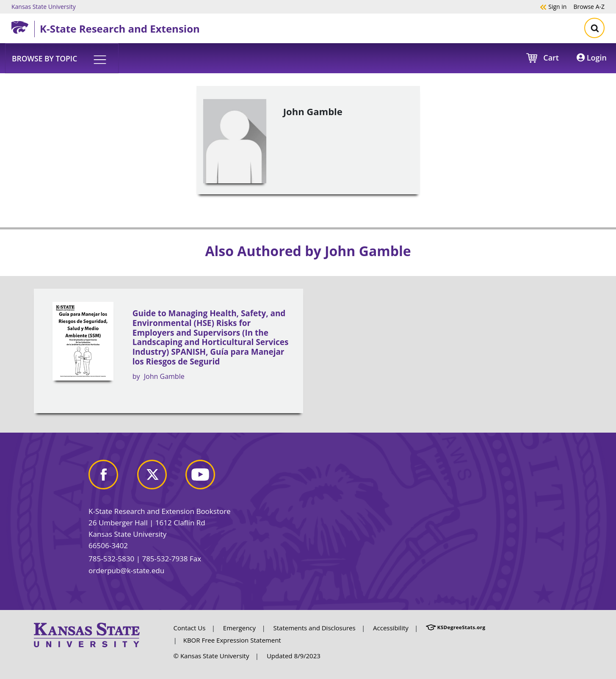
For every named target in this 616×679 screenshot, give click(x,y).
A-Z (589, 6)
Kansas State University (44, 6)
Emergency (239, 628)
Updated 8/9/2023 (294, 656)
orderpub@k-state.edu (126, 570)
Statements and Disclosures (315, 628)
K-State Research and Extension (120, 29)
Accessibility (391, 628)
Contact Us (190, 628)
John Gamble (164, 376)
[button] (62, 58)
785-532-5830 (111, 559)
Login (592, 58)
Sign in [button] (553, 6)
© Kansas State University (211, 656)
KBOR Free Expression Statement (232, 640)
